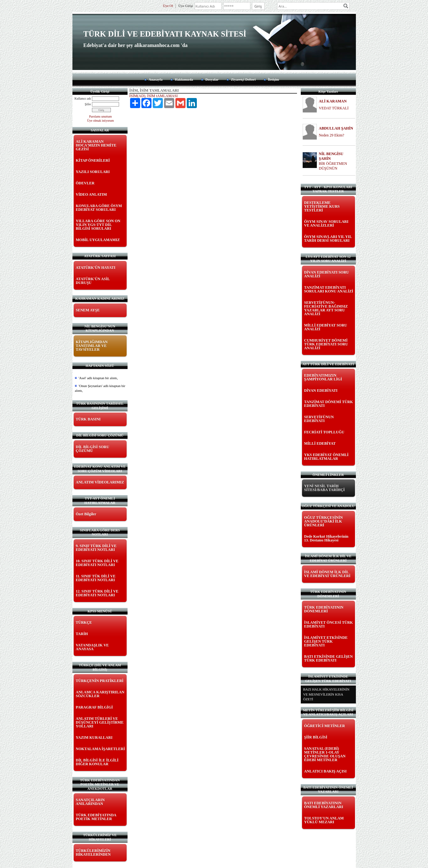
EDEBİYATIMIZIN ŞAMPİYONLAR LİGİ (323, 377)
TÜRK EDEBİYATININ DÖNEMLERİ (324, 609)
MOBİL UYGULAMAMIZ (98, 240)
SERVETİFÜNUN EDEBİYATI (319, 419)
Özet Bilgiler (86, 514)
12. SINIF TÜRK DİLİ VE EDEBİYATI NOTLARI (97, 593)
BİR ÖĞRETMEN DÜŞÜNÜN (333, 166)
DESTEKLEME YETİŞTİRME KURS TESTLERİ (322, 206)
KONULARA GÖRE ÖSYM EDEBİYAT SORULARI (99, 208)
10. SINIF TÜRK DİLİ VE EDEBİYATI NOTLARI (97, 563)
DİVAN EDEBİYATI (321, 391)
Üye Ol (168, 6)
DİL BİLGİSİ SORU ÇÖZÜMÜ (93, 449)
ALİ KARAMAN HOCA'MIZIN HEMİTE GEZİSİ (96, 145)
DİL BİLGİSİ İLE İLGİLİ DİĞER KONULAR (97, 762)
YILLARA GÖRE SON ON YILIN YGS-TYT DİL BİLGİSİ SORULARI (98, 225)
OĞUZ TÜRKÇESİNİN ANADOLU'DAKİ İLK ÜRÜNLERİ (324, 521)
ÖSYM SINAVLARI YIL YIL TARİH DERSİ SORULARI (328, 239)
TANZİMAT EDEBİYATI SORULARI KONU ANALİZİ (329, 289)
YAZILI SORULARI (93, 172)
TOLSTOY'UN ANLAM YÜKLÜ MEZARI (324, 820)
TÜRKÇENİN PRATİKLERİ (100, 681)
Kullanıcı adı (83, 98)
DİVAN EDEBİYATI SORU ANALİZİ (327, 274)
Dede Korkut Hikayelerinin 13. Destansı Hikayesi (326, 538)
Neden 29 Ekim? (331, 135)
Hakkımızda (184, 79)
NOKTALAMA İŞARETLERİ (100, 749)
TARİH (82, 634)
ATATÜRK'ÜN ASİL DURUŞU (93, 281)
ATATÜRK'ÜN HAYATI (96, 268)
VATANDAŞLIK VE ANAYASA (92, 647)
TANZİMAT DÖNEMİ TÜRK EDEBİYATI (329, 404)
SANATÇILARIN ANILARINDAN (90, 802)
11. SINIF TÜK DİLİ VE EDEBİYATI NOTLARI (96, 578)
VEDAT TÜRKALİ (334, 108)
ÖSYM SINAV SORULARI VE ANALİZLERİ (326, 223)
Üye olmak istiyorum (101, 121)
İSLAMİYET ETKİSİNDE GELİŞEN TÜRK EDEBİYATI (326, 641)
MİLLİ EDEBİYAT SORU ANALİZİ (326, 327)
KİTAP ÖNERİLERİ (93, 160)
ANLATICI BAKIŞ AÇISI (325, 771)
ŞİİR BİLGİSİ (316, 737)
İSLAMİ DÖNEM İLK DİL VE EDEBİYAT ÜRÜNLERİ (327, 574)
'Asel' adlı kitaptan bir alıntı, (98, 378)
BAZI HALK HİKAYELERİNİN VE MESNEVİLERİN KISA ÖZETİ (326, 694)
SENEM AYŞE (88, 310)
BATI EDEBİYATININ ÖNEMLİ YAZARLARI (324, 805)
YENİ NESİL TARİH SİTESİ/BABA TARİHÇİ (325, 488)
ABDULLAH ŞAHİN (336, 128)
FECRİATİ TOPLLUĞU (324, 432)
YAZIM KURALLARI (94, 738)
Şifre (88, 104)
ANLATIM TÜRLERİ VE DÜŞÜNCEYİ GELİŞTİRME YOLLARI (100, 722)
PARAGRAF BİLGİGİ (94, 707)
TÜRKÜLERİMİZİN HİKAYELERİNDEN (93, 853)
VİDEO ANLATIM (91, 194)
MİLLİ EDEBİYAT (320, 443)
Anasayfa (156, 79)
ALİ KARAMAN (333, 101)
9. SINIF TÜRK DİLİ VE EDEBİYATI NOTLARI (96, 548)
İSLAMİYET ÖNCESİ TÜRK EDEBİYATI (329, 624)
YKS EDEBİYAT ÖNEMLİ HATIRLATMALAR (326, 457)
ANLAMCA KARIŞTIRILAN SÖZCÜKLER (100, 694)
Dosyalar (212, 79)
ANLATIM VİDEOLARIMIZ (100, 482)
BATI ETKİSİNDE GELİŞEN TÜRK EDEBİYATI (329, 658)
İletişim (274, 79)
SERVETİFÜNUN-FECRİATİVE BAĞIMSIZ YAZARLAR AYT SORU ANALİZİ (326, 308)
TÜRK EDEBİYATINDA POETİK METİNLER (96, 817)
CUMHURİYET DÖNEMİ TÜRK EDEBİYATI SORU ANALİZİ (326, 344)
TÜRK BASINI (88, 419)
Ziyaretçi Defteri (243, 79)
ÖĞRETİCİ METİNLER (325, 726)
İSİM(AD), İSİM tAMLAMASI (154, 96)
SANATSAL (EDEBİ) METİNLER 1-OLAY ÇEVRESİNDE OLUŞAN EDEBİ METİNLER (325, 754)
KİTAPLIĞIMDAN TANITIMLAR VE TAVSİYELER (92, 346)
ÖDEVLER (85, 183)
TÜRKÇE (84, 622)
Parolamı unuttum (100, 116)
